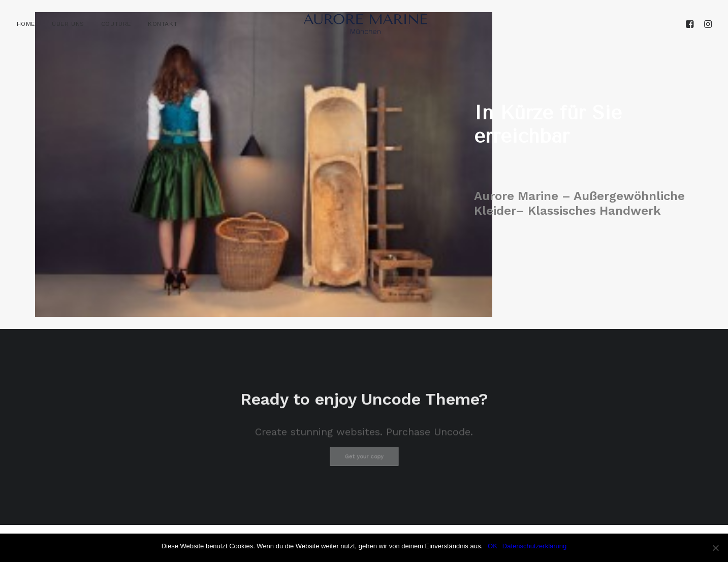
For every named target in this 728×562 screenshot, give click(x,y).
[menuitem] (29, 24)
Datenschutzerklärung (534, 546)
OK (493, 546)
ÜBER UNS (68, 24)
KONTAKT (163, 24)
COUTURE (116, 24)
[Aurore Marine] (366, 24)
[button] (691, 24)
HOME (26, 24)
